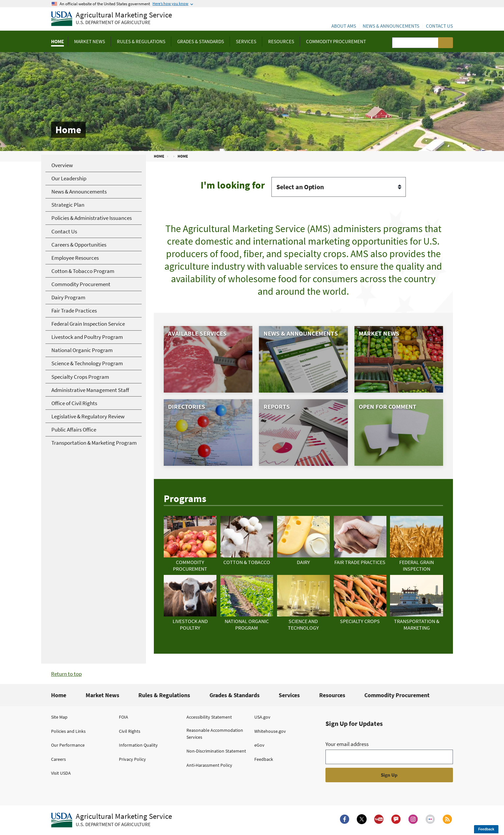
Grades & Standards (235, 695)
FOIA (124, 717)
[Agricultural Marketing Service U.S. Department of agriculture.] (112, 820)
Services (289, 695)
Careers (58, 759)
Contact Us (439, 26)
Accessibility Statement (209, 717)
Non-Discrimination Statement (216, 751)
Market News (102, 695)
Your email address (347, 744)
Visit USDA (61, 773)
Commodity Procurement (397, 695)
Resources (332, 695)
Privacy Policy (132, 759)
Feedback (264, 759)
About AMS (344, 26)
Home (59, 695)
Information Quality (138, 745)
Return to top (66, 674)
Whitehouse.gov (270, 731)
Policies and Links (68, 731)
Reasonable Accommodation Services (215, 734)
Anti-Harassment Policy (209, 765)
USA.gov (262, 717)
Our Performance (68, 745)
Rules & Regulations (164, 695)
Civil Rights (130, 731)
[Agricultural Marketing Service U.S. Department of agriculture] (112, 19)
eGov (259, 745)
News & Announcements (391, 26)
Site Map (59, 717)
